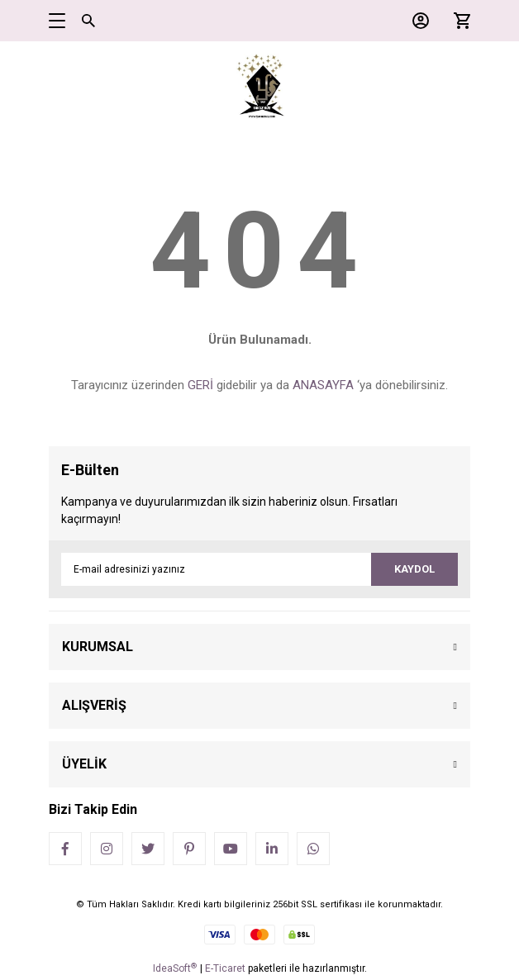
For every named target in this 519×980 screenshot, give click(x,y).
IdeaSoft (175, 968)
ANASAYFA (323, 385)
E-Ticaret (225, 968)
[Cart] (458, 21)
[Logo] (260, 87)
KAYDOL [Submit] (414, 569)
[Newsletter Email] (259, 569)
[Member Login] (417, 21)
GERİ (200, 385)
